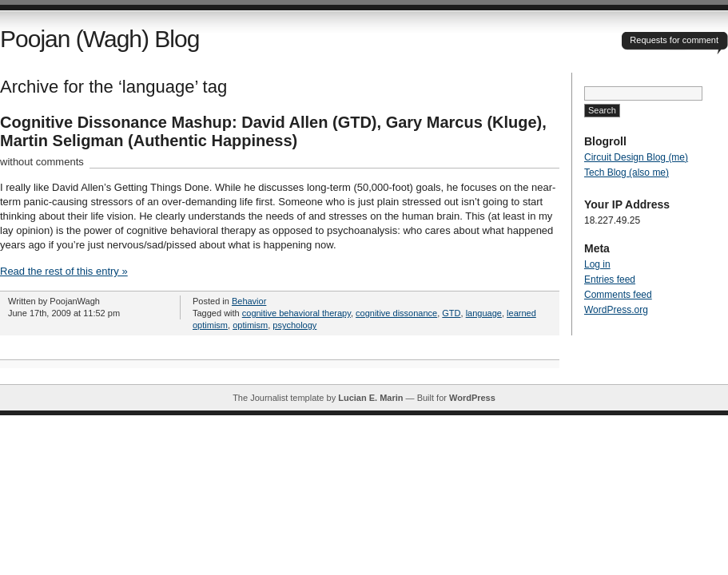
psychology (294, 325)
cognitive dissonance (396, 313)
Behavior (249, 301)
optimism (250, 325)
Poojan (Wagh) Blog (99, 39)
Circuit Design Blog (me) (636, 157)
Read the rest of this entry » (64, 271)
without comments (42, 162)
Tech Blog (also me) (627, 172)
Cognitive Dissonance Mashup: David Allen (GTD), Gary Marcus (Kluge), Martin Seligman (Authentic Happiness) (273, 131)
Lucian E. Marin (370, 398)
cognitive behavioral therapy (296, 313)
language (484, 313)
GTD (451, 313)
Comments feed (618, 295)
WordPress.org (616, 310)
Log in (597, 264)
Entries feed (610, 280)
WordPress (472, 398)
